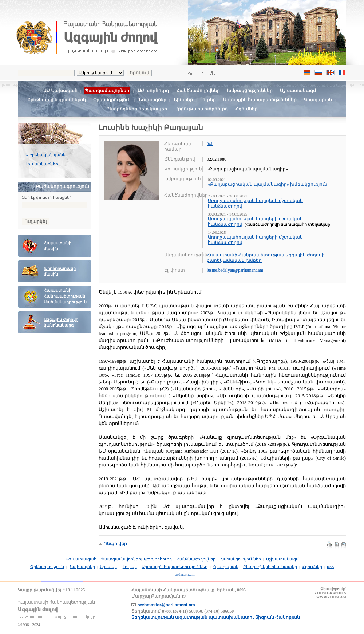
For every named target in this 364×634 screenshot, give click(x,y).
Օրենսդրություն (112, 100)
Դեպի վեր (115, 544)
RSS (331, 567)
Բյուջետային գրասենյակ (57, 100)
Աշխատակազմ (298, 91)
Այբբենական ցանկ (45, 155)
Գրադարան (318, 100)
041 (210, 143)
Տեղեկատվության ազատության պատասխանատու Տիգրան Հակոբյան (216, 617)
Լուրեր (208, 100)
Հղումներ (246, 109)
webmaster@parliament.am (167, 605)
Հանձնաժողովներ (198, 91)
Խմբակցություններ (250, 91)
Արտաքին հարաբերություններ (260, 100)
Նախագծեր (153, 100)
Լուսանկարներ (42, 164)
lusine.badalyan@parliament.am (235, 270)
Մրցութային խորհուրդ (201, 109)
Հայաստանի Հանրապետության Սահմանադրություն (65, 296)
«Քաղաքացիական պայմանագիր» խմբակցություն (268, 184)
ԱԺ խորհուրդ (153, 91)
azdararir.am (185, 574)
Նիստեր (183, 100)
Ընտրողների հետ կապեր (137, 109)
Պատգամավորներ (121, 559)
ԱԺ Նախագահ (60, 91)
